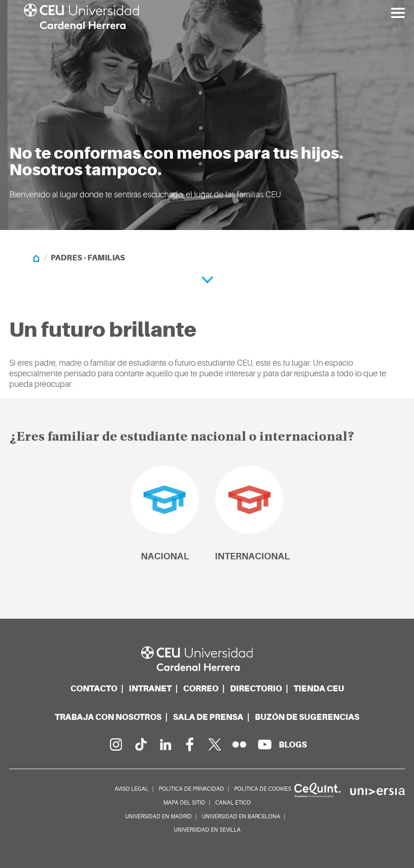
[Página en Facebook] (190, 744)
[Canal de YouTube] (264, 744)
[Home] (36, 258)
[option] (207, 115)
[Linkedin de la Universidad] (165, 744)
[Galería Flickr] (240, 744)
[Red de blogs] (293, 744)
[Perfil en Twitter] (215, 744)
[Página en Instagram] (115, 744)
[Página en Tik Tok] (140, 744)
